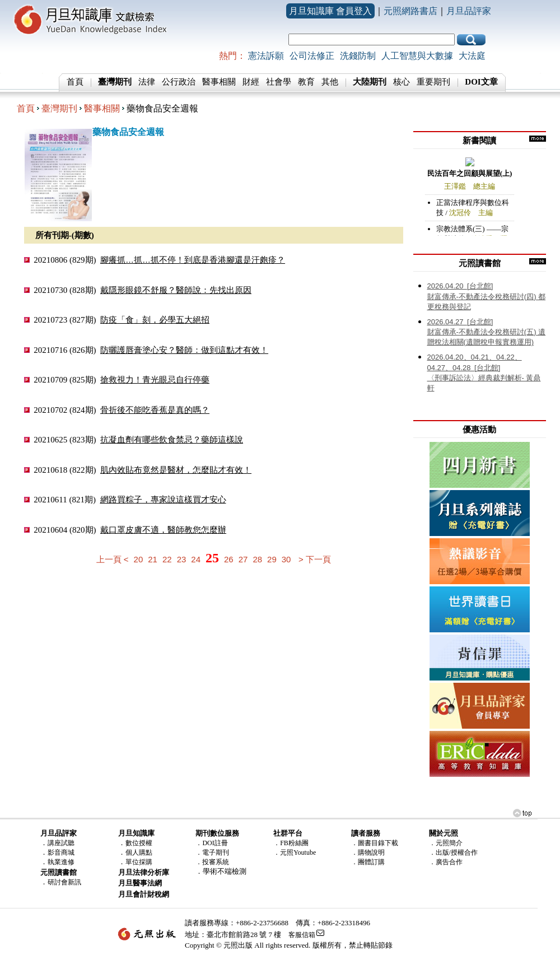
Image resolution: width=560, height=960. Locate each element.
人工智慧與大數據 (417, 56)
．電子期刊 (212, 852)
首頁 (75, 82)
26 (229, 559)
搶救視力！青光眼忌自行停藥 (155, 379)
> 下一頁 (315, 559)
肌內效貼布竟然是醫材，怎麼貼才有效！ (176, 470)
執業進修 (61, 862)
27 (243, 559)
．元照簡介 (446, 843)
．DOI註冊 (211, 843)
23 (182, 559)
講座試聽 (61, 843)
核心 (402, 82)
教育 (306, 82)
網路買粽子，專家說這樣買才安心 (163, 499)
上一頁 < (113, 559)
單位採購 (139, 862)
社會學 (279, 82)
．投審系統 (212, 862)
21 (153, 559)
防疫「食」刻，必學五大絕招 (155, 320)
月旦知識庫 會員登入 (330, 11)
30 (286, 559)
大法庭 (472, 56)
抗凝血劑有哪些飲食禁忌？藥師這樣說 (172, 439)
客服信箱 (302, 935)
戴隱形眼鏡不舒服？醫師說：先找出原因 (176, 290)
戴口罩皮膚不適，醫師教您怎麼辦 (163, 530)
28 (257, 559)
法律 (147, 82)
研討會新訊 (64, 882)
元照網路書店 (410, 11)
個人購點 (139, 852)
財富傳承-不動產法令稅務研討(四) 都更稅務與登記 (487, 296)
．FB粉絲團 (291, 843)
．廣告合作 (446, 862)
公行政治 (179, 82)
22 (167, 559)
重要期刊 (433, 82)
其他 (330, 82)
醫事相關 (219, 82)
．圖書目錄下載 (375, 843)
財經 (251, 82)
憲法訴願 (266, 56)
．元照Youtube (295, 852)
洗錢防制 (358, 56)
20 (139, 559)
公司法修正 (312, 56)
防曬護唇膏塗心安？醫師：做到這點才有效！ (184, 350)
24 (196, 559)
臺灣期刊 (59, 108)
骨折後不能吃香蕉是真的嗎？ (155, 410)
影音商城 (61, 852)
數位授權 (139, 843)
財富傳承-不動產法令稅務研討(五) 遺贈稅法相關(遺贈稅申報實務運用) (487, 332)
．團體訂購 (368, 862)
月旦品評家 (469, 11)
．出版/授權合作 (453, 852)
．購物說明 (368, 852)
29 (272, 559)
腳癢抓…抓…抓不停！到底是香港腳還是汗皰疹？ (193, 260)
